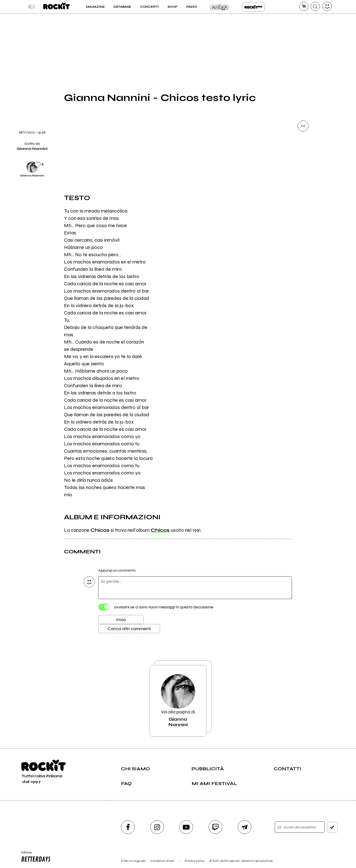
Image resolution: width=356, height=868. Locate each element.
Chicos (160, 530)
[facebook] (128, 827)
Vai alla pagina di (178, 701)
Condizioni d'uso (162, 861)
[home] (56, 7)
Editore (35, 857)
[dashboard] (327, 6)
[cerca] (315, 6)
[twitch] (215, 827)
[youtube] (186, 827)
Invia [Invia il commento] (121, 620)
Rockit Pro (253, 7)
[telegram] (245, 827)
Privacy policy (195, 861)
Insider (220, 7)
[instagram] (157, 827)
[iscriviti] (332, 827)
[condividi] (303, 126)
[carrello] (304, 6)
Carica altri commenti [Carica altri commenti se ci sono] (129, 629)
